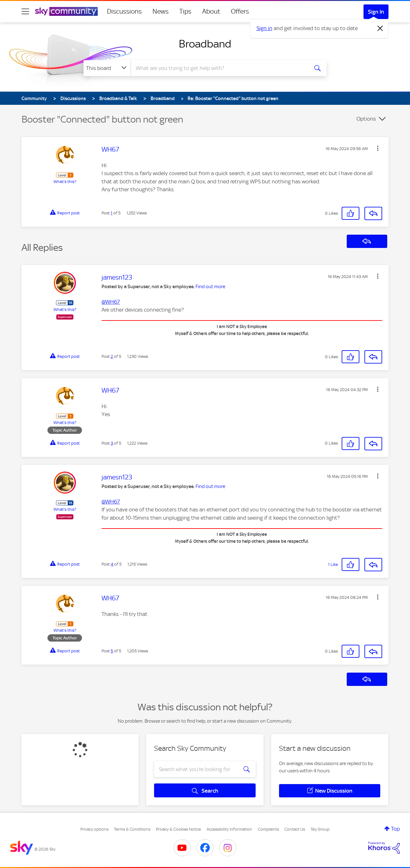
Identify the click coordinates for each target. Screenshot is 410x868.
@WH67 (111, 302)
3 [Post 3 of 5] (112, 443)
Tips (185, 11)
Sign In (376, 12)
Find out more (210, 287)
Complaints (268, 829)
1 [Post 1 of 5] (112, 213)
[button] (378, 148)
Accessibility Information (229, 829)
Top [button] (395, 829)
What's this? (65, 182)
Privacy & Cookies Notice (178, 829)
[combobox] (219, 68)
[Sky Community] (66, 11)
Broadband (205, 44)
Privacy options (94, 829)
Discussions (124, 11)
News (161, 11)
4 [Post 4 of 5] (112, 564)
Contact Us (295, 829)
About (211, 11)
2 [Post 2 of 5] (112, 356)
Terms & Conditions (132, 829)
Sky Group (320, 829)
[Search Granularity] (107, 68)
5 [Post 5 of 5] (112, 651)
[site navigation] (25, 11)
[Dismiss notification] (380, 29)
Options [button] (366, 119)
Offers (240, 11)
